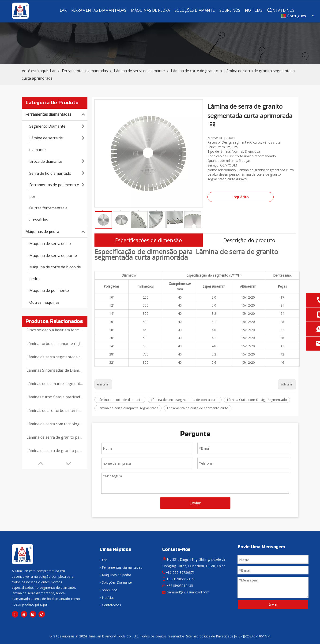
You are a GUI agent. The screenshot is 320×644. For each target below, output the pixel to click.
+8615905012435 (180, 586)
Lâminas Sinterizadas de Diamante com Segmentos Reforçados (55, 370)
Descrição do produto (249, 240)
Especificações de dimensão (149, 240)
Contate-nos (111, 605)
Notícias (108, 598)
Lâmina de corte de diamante (120, 400)
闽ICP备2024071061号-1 (253, 636)
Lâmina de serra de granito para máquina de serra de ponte (55, 451)
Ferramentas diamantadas (56, 115)
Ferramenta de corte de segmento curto (198, 408)
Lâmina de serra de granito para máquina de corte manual (55, 437)
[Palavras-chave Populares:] (270, 10)
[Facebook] (15, 614)
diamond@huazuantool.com (188, 592)
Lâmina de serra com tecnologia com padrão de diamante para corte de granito (55, 424)
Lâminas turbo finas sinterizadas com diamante (55, 397)
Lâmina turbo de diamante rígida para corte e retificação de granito (55, 344)
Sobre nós (110, 590)
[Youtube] (24, 614)
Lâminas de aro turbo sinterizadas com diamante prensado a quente (55, 411)
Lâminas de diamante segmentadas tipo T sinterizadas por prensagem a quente (55, 384)
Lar (104, 560)
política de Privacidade (216, 636)
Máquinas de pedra (56, 232)
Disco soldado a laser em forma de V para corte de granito (55, 330)
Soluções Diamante (117, 582)
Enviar (195, 503)
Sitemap (192, 636)
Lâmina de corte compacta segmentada (128, 408)
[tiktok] (42, 614)
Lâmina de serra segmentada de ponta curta (185, 400)
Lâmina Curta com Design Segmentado (257, 400)
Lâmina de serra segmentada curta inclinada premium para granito (55, 357)
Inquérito (241, 197)
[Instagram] (33, 614)
